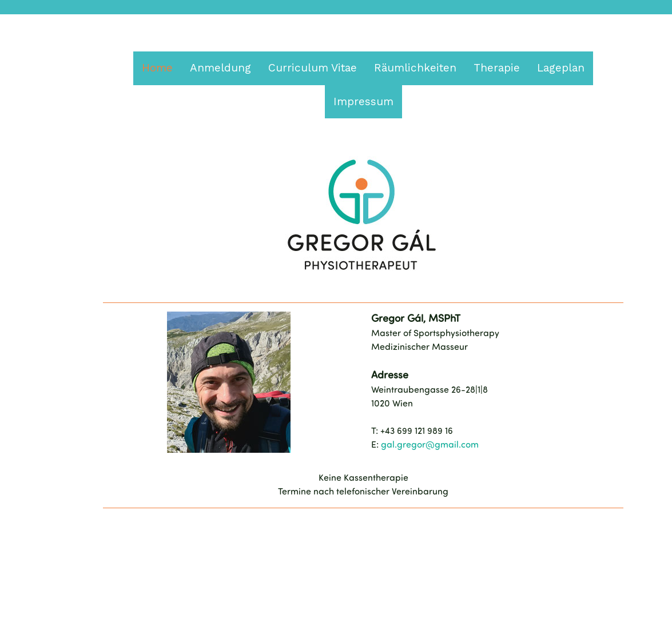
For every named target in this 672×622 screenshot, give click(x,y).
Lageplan (561, 68)
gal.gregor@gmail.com (430, 445)
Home (157, 68)
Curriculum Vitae (313, 68)
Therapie (497, 68)
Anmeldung (220, 68)
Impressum (363, 101)
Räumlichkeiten (415, 68)
